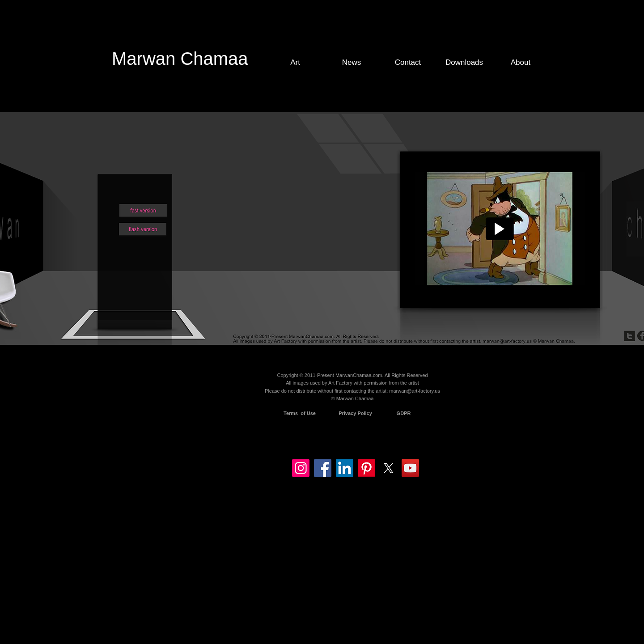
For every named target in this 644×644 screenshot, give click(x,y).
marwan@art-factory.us (415, 391)
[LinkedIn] (345, 468)
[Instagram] (301, 468)
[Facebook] (323, 468)
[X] (388, 468)
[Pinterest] (366, 468)
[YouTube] (410, 468)
